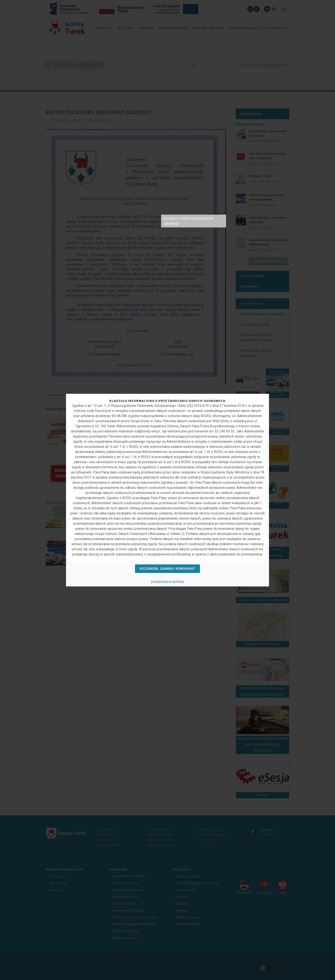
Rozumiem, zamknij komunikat (167, 569)
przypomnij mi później (167, 582)
